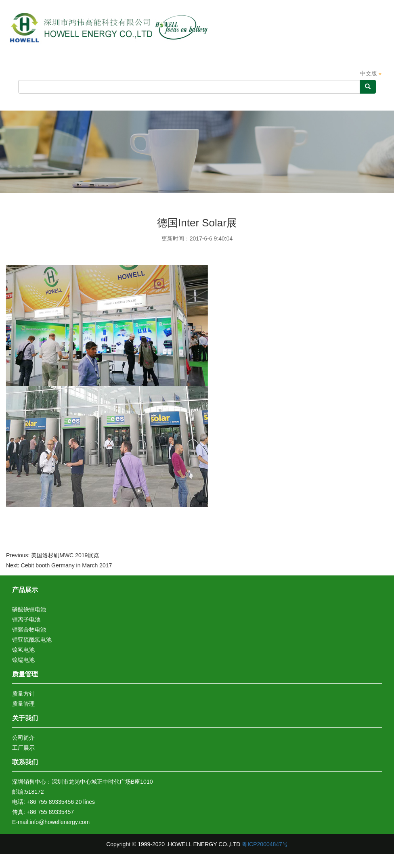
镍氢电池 (23, 650)
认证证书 (252, 101)
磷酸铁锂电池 (29, 609)
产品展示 (130, 101)
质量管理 (191, 101)
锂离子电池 (26, 619)
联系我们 (25, 762)
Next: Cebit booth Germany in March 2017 (59, 565)
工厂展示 (23, 748)
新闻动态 (314, 101)
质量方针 (23, 694)
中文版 (371, 73)
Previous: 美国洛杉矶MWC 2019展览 (52, 555)
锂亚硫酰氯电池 (32, 640)
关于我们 (70, 101)
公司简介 (23, 738)
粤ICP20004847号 (265, 844)
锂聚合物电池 (29, 630)
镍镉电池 (23, 660)
